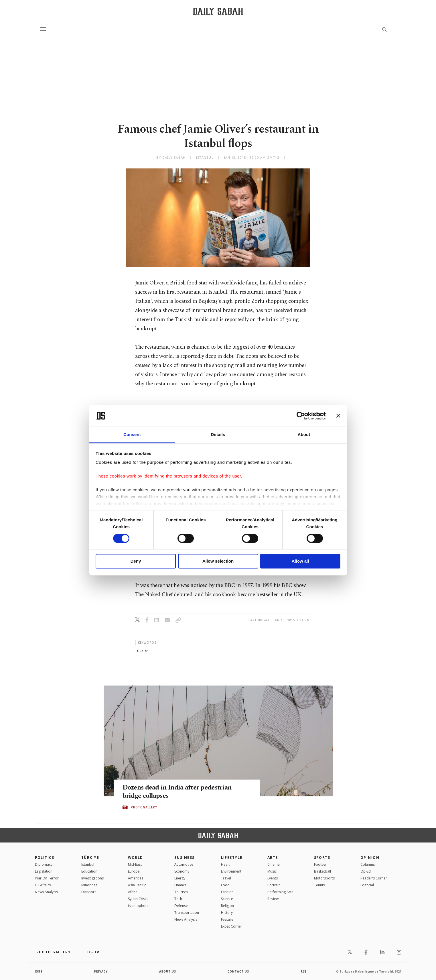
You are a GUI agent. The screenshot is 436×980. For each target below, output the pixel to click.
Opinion (370, 858)
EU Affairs (43, 885)
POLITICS (45, 858)
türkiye (142, 651)
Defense (181, 906)
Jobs (39, 971)
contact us (239, 971)
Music (272, 871)
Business (185, 858)
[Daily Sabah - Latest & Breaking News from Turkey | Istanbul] (218, 11)
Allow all (300, 561)
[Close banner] (338, 416)
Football (321, 864)
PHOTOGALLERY (144, 808)
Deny (136, 561)
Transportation (187, 913)
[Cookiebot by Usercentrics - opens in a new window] (301, 416)
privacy (101, 971)
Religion (227, 906)
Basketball (322, 871)
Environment (231, 871)
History (227, 913)
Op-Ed (366, 871)
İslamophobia (139, 906)
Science (227, 899)
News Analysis (46, 892)
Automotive (184, 864)
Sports (322, 858)
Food (225, 885)
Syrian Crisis (138, 899)
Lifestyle (232, 858)
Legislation (44, 871)
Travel (226, 878)
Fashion (227, 892)
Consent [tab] (132, 435)
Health (226, 864)
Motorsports (324, 878)
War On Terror (47, 878)
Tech (178, 899)
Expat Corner (232, 926)
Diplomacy (44, 864)
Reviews (274, 899)
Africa (133, 892)
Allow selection (218, 561)
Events (273, 878)
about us (168, 971)
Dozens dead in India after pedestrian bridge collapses (181, 792)
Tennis (319, 885)
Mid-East (135, 864)
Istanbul (88, 864)
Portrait (274, 885)
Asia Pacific (137, 885)
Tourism (181, 892)
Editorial (367, 885)
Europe (134, 871)
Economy (182, 871)
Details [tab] (218, 435)
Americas (136, 878)
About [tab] (304, 435)
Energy (180, 878)
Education (89, 871)
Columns (368, 864)
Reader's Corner (374, 878)
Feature (227, 919)
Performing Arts (280, 892)
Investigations (92, 878)
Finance (180, 885)
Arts (273, 858)
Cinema (274, 864)
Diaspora (89, 892)
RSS (304, 971)
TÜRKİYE (90, 858)
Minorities (89, 885)
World (136, 858)
